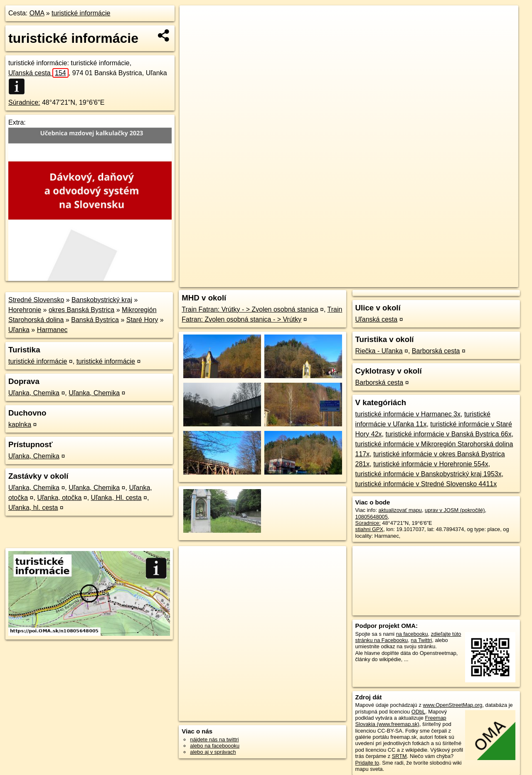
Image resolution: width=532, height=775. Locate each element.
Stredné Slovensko (36, 300)
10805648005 (372, 517)
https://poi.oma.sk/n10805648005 (479, 281)
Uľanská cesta (38, 73)
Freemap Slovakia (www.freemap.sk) (401, 721)
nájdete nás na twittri (214, 739)
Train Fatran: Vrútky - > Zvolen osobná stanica (250, 309)
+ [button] (194, 20)
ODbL (418, 712)
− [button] (194, 32)
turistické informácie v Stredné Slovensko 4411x (426, 484)
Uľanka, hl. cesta (33, 508)
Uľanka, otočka (59, 498)
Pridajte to (367, 763)
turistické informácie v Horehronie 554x (431, 464)
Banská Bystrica (95, 320)
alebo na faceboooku (215, 746)
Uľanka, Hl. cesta (116, 498)
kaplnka (20, 424)
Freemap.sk (415, 281)
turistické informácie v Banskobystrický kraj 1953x (429, 474)
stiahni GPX (369, 529)
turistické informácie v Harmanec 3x (408, 414)
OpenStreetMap (372, 281)
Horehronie (25, 310)
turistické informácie (81, 13)
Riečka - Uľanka (379, 351)
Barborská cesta (436, 351)
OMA (37, 13)
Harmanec (52, 330)
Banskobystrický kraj (102, 300)
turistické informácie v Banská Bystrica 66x (448, 434)
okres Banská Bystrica (81, 310)
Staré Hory (142, 320)
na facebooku (412, 634)
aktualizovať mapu (400, 510)
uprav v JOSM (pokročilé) (455, 510)
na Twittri (421, 640)
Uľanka (19, 330)
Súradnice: (24, 102)
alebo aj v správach (213, 752)
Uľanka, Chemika (34, 393)
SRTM (399, 756)
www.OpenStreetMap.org (452, 705)
